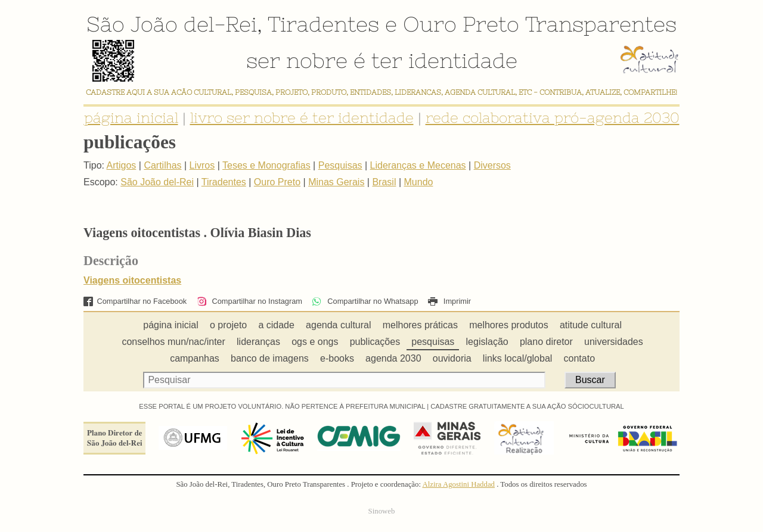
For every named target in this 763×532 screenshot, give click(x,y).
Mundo (419, 182)
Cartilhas (162, 165)
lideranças (258, 342)
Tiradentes (323, 24)
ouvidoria (452, 358)
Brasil (384, 182)
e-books (337, 358)
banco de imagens (270, 358)
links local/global (518, 358)
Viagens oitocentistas (132, 280)
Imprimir (449, 301)
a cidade (276, 325)
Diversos (492, 165)
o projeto (228, 325)
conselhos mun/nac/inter (173, 342)
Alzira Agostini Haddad (458, 484)
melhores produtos (509, 325)
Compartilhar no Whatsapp (365, 301)
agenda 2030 (393, 358)
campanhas (195, 358)
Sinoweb (382, 511)
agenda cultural (338, 325)
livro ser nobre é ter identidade (302, 118)
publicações (375, 342)
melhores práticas (420, 325)
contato (579, 358)
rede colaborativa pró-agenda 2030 (553, 118)
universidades (614, 342)
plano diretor (546, 342)
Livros (202, 165)
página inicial (131, 118)
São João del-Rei (172, 24)
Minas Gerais (336, 182)
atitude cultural (591, 325)
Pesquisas (340, 165)
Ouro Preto (461, 24)
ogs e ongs (315, 342)
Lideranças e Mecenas (418, 165)
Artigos (122, 165)
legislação (487, 342)
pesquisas (433, 342)
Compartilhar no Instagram (249, 301)
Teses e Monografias (266, 165)
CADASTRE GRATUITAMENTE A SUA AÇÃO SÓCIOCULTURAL (527, 406)
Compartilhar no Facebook (135, 301)
